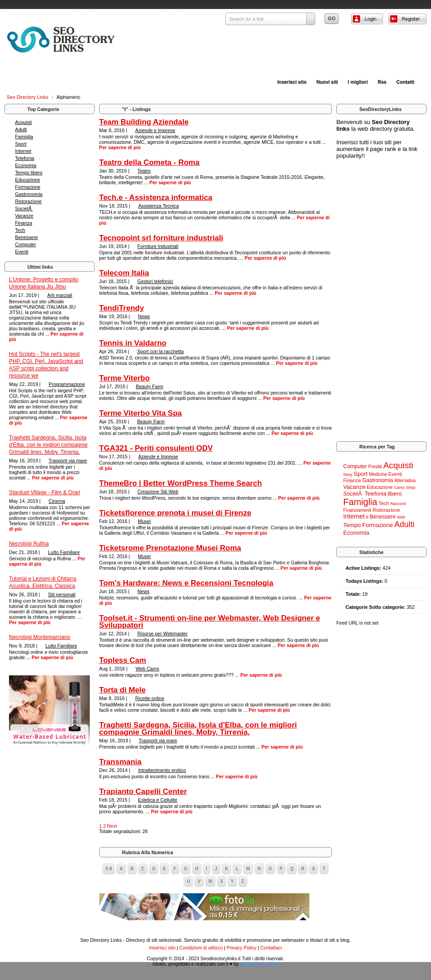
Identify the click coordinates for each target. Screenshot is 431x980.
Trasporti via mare (68, 461)
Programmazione (67, 384)
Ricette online (150, 698)
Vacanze (24, 216)
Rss (382, 82)
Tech (20, 230)
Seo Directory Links (28, 97)
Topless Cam (123, 660)
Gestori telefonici (155, 281)
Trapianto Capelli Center (143, 792)
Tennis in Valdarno (133, 343)
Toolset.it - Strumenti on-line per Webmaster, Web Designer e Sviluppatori (210, 622)
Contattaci (271, 948)
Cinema (57, 501)
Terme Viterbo (125, 378)
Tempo (352, 525)
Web (401, 517)
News (144, 316)
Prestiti (375, 467)
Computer (26, 244)
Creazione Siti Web (158, 492)
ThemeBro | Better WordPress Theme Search (181, 483)
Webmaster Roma (259, 964)
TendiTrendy (122, 308)
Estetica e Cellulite (158, 800)
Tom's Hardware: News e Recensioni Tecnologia (186, 583)
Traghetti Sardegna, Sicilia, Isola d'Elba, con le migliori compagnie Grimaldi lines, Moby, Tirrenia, (48, 445)
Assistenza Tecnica (158, 206)
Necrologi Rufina (29, 544)
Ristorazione (29, 201)
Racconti (398, 504)
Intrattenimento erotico (162, 770)
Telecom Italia (124, 273)
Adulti (21, 129)
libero (395, 494)
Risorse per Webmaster (163, 634)
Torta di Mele (123, 690)
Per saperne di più (53, 478)
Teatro (144, 171)
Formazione (28, 187)
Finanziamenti (357, 510)
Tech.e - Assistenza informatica (156, 197)
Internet (23, 151)
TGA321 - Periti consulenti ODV (156, 448)
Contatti (405, 82)
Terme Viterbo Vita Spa (141, 413)
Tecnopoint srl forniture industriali (161, 238)
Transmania (121, 762)
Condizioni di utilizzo (201, 948)
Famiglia (24, 137)
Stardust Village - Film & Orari (45, 492)
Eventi (22, 252)
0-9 (109, 869)
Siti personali (62, 594)
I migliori (358, 82)
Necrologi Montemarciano (40, 637)
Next (112, 826)
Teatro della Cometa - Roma (150, 162)
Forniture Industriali (158, 246)
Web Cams (147, 669)
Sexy (348, 474)
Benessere (27, 237)
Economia (26, 165)
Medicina (378, 474)
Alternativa (405, 481)
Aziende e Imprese (155, 130)
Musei (144, 521)
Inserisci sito (292, 82)
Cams (400, 488)
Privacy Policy (242, 948)
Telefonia (25, 158)
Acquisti (24, 122)
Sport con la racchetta (161, 351)
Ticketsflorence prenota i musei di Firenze (175, 513)
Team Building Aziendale (144, 122)
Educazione (28, 180)
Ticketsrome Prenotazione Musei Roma (170, 548)
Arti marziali (60, 295)
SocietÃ (24, 208)
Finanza (24, 223)
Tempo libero (29, 173)
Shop (411, 488)
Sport (21, 144)
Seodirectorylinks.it (220, 958)
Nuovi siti (327, 82)
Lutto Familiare (64, 552)
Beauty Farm (150, 386)
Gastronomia (29, 194)
